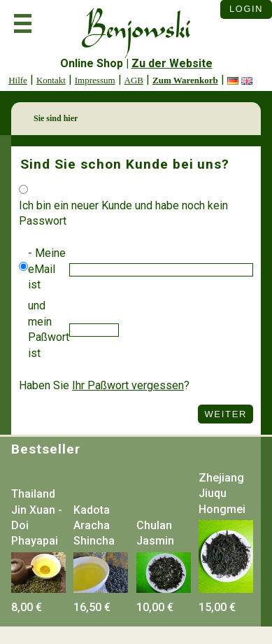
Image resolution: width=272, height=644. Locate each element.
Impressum (95, 80)
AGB (134, 80)
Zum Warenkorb (185, 80)
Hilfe (18, 80)
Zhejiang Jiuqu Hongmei (222, 493)
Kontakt (51, 80)
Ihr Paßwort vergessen (128, 385)
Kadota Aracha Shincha (94, 526)
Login (246, 9)
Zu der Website (172, 63)
